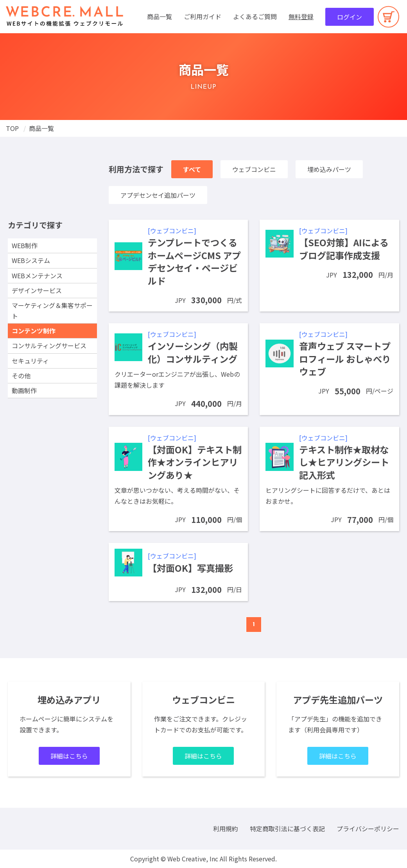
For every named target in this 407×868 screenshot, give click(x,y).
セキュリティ (30, 361)
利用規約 (226, 829)
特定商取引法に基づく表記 (287, 829)
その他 (21, 376)
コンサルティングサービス (49, 345)
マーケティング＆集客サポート (52, 311)
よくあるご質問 (255, 16)
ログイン (350, 17)
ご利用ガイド (203, 16)
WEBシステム (31, 260)
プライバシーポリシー (368, 829)
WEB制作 (25, 245)
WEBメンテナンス (37, 276)
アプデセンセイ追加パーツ (158, 195)
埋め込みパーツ (329, 169)
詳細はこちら (69, 756)
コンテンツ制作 (34, 331)
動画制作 (24, 390)
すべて (192, 169)
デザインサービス (37, 290)
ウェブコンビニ (254, 169)
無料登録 (301, 16)
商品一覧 (160, 16)
